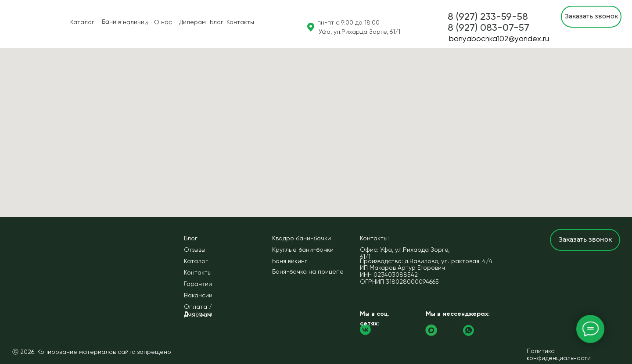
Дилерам (192, 22)
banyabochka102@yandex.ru (499, 39)
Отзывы (195, 250)
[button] (488, 27)
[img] (14, 24)
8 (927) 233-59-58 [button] (488, 16)
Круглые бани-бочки (303, 250)
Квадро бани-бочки (302, 238)
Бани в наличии (125, 22)
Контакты (240, 22)
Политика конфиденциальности (559, 354)
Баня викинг (290, 261)
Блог (217, 22)
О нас (163, 22)
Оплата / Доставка (198, 310)
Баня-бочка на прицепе (308, 271)
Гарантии (198, 284)
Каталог (82, 22)
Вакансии (198, 295)
